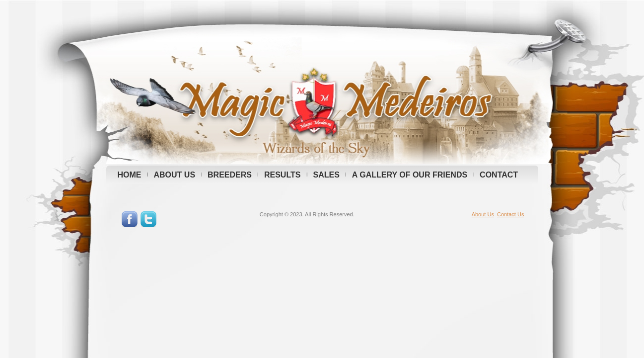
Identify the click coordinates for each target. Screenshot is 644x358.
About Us (483, 214)
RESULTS (282, 175)
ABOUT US (175, 175)
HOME (130, 175)
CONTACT (499, 175)
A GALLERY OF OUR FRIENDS (410, 175)
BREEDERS (230, 175)
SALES (326, 175)
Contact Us (510, 214)
